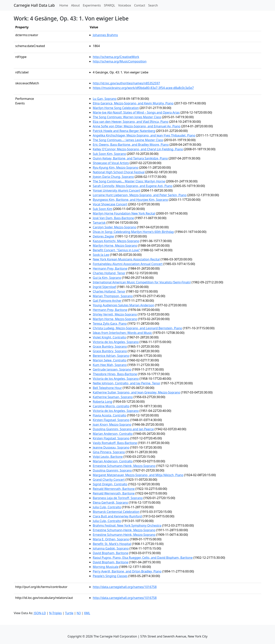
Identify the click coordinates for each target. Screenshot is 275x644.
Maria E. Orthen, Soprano (111, 539)
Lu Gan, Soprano (105, 99)
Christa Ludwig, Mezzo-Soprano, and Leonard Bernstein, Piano (137, 328)
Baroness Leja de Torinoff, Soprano (118, 498)
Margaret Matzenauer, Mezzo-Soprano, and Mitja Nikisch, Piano (138, 475)
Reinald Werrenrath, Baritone (114, 489)
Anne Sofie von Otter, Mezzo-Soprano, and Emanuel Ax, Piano (137, 126)
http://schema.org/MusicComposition (120, 61)
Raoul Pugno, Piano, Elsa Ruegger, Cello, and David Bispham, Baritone (143, 558)
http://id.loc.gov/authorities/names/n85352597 (126, 83)
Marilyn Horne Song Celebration (116, 108)
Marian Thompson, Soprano (113, 296)
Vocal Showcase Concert (110, 204)
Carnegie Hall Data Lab (34, 5)
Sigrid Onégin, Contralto (110, 484)
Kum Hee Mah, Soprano (110, 365)
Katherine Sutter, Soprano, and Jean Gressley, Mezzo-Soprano (136, 392)
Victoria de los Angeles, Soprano (116, 342)
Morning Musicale (106, 567)
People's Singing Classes (110, 576)
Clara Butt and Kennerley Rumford (117, 516)
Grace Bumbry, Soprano (110, 346)
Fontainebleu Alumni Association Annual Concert (128, 264)
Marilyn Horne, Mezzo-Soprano (115, 246)
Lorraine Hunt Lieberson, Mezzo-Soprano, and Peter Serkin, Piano (140, 195)
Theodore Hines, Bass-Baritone (115, 374)
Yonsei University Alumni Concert (116, 190)
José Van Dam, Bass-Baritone (113, 218)
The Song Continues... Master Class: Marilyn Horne (129, 181)
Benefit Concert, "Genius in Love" (116, 250)
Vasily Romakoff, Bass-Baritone (115, 443)
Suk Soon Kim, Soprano (109, 154)
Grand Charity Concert (109, 480)
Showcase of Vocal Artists (111, 163)
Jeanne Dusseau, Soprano (111, 447)
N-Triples (55, 613)
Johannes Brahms (105, 35)
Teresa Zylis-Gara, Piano (110, 324)
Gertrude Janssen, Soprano (112, 369)
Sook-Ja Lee (101, 255)
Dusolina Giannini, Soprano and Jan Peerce (123, 429)
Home (65, 5)
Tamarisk (99, 223)
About (75, 5)
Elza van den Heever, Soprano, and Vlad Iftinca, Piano (131, 122)
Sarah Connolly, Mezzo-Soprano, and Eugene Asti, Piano (133, 186)
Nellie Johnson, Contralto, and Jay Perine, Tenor (127, 383)
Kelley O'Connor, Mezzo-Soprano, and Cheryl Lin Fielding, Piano (138, 149)
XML (87, 613)
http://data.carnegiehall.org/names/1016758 (125, 587)
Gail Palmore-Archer (107, 301)
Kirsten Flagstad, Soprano (111, 420)
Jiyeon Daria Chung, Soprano (113, 177)
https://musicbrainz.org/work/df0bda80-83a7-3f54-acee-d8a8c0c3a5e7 (143, 88)
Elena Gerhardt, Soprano (110, 503)
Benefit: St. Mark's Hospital (112, 544)
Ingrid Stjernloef (104, 287)
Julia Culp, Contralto (107, 507)
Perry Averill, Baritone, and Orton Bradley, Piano (127, 571)
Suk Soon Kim (103, 209)
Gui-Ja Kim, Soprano (107, 278)
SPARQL (110, 5)
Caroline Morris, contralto (111, 406)
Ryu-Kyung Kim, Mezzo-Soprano (116, 168)
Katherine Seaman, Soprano (113, 397)
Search (153, 5)
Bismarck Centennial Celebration (116, 512)
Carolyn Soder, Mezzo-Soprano (115, 227)
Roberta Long (103, 402)
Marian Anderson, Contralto (113, 434)
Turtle (69, 613)
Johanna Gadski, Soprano (111, 548)
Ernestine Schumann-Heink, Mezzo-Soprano (124, 466)
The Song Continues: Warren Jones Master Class (127, 117)
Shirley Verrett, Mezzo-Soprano (115, 314)
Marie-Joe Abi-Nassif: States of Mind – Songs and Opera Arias (136, 112)
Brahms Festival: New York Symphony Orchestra (127, 525)
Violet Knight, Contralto (110, 337)
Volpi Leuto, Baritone (108, 457)
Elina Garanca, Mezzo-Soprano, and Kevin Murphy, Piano (133, 103)
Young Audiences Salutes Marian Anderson (124, 305)
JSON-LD (40, 613)
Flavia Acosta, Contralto (110, 415)
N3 (79, 613)
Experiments (92, 5)
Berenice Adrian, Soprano (111, 356)
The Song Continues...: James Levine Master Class (128, 140)
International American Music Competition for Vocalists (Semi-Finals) (142, 282)
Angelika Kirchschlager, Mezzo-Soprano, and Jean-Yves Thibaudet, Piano (144, 135)
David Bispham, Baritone (111, 553)
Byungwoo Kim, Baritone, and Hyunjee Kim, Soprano (130, 200)
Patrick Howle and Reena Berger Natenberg (124, 131)
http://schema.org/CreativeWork (116, 57)
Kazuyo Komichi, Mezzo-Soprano (116, 241)
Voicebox (125, 5)
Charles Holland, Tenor (109, 273)
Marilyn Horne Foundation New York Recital (124, 213)
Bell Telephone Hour (107, 388)
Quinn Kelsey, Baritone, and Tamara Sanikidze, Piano (130, 158)
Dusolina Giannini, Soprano (112, 470)
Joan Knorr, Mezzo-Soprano (112, 424)
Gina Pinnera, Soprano (109, 452)
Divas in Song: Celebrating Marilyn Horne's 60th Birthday (133, 232)
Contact (140, 5)
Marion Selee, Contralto (110, 360)
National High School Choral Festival (119, 172)
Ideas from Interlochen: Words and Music (122, 333)
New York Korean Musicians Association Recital (126, 259)
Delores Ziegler (104, 236)
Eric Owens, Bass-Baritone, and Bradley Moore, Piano (131, 145)
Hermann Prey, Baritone (110, 268)
